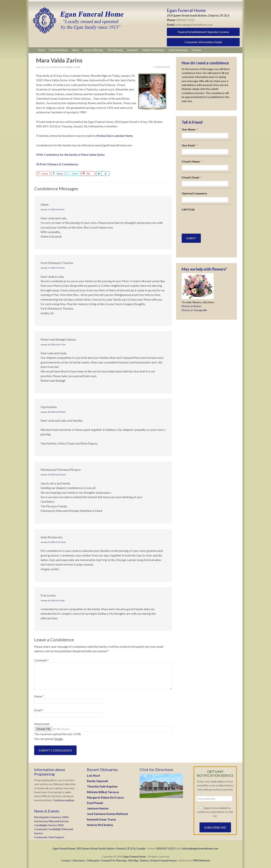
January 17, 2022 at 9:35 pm (53, 268)
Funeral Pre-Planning (114, 860)
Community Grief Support (49, 837)
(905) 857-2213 (186, 20)
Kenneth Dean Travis (101, 819)
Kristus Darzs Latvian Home (114, 136)
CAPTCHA (188, 209)
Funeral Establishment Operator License (203, 32)
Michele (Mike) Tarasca (103, 792)
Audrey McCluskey (100, 825)
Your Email (189, 145)
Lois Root (94, 775)
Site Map (133, 860)
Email (39, 710)
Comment (41, 660)
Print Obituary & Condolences (59, 164)
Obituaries (93, 860)
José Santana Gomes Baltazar (108, 814)
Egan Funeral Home (135, 856)
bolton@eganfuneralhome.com (195, 24)
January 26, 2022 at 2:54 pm (53, 600)
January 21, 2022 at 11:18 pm (53, 542)
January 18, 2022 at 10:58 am (53, 412)
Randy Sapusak (97, 781)
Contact (66, 860)
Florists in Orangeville (194, 308)
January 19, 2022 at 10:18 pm (53, 475)
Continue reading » (64, 800)
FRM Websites (202, 860)
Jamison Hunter (98, 808)
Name (39, 696)
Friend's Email (192, 177)
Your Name (190, 129)
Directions (79, 860)
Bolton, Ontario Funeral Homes (159, 860)
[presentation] (204, 219)
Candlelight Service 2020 (49, 825)
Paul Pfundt (95, 803)
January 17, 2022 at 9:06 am (53, 209)
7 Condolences (162, 67)
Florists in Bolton (192, 304)
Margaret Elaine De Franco (105, 797)
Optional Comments (194, 193)
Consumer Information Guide (203, 42)
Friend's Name (192, 161)
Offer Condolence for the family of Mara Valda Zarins (70, 155)
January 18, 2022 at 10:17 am (53, 344)
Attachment (42, 724)
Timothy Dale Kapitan (102, 786)
